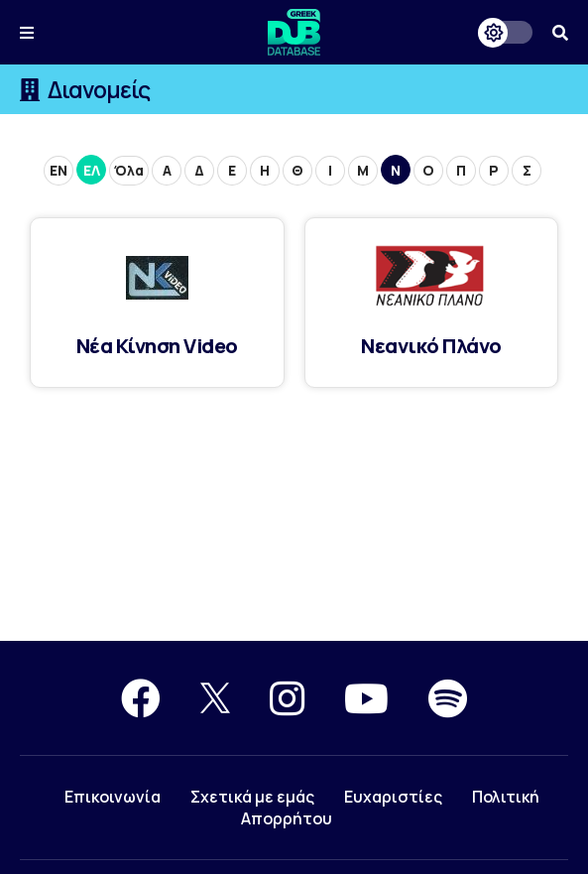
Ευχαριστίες (393, 797)
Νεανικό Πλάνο (431, 346)
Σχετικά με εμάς (252, 797)
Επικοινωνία (113, 797)
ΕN (59, 170)
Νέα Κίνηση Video (157, 346)
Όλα (129, 170)
